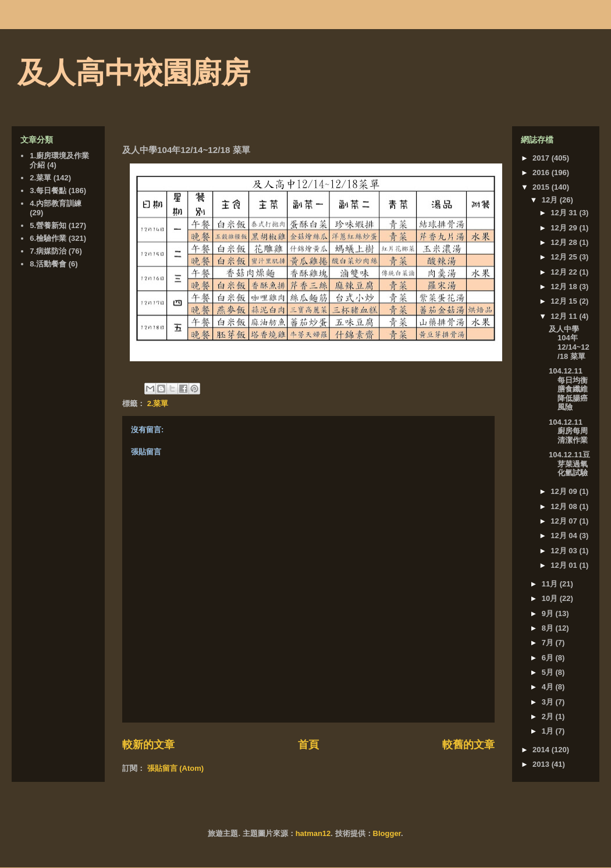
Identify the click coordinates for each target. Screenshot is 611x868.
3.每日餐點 (48, 191)
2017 (542, 158)
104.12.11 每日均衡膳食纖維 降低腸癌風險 (572, 389)
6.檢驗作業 (48, 238)
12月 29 (565, 228)
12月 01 (565, 565)
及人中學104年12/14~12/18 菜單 (569, 343)
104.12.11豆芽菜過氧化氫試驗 (569, 464)
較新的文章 (148, 745)
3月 (549, 702)
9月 (549, 613)
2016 (542, 172)
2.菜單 (158, 403)
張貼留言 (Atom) (176, 768)
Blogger (387, 833)
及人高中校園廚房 (134, 73)
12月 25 (565, 257)
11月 (551, 584)
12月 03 (565, 551)
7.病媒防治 (48, 251)
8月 (549, 628)
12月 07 (565, 521)
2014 (542, 750)
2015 (542, 187)
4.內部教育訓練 (56, 203)
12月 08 (565, 506)
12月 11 (565, 316)
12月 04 (565, 536)
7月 (549, 643)
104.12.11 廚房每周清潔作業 (568, 431)
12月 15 (565, 301)
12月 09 (565, 491)
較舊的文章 (468, 745)
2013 (542, 764)
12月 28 (565, 242)
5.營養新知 (48, 225)
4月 (549, 687)
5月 (549, 672)
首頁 (308, 745)
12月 (551, 200)
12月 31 (565, 213)
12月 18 (565, 287)
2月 (549, 716)
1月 (549, 731)
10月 (551, 598)
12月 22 (565, 272)
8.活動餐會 (48, 264)
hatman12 (313, 833)
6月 (549, 658)
